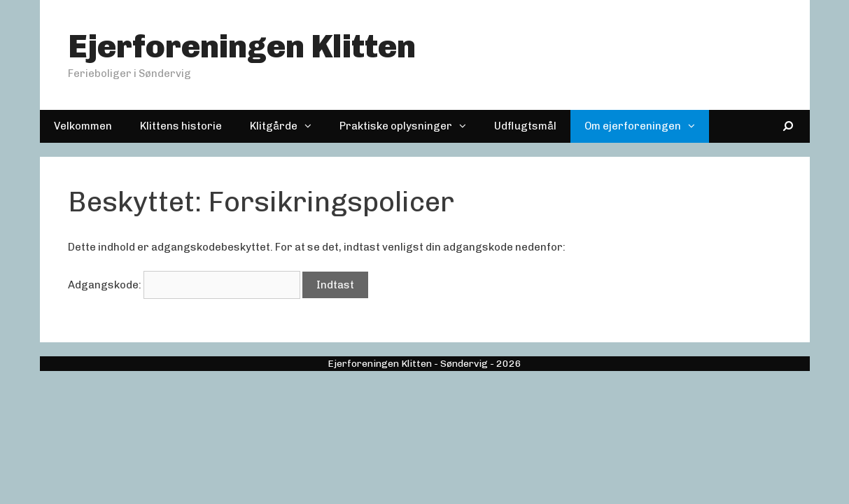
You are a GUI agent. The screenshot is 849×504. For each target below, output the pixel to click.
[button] (311, 126)
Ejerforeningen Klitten (242, 47)
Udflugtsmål (525, 126)
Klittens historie (181, 126)
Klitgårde (288, 126)
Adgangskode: (184, 285)
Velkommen (83, 126)
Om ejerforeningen (647, 126)
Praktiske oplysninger (410, 126)
